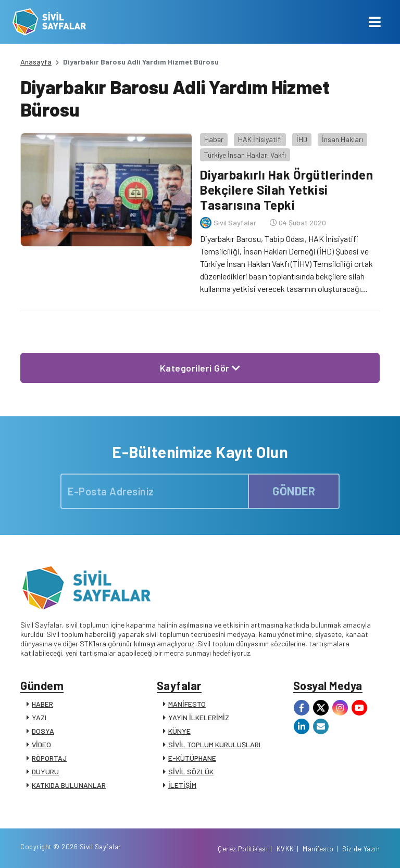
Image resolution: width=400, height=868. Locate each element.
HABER (42, 704)
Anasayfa (36, 62)
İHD (302, 139)
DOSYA (43, 731)
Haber (214, 139)
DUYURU (45, 771)
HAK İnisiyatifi (260, 139)
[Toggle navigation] (375, 22)
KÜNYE (179, 731)
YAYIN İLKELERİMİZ (199, 717)
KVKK (285, 849)
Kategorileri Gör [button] (200, 368)
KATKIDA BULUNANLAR (69, 785)
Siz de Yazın (361, 849)
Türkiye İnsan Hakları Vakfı (245, 155)
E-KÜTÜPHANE (192, 758)
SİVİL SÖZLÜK (191, 771)
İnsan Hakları (342, 139)
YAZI (39, 717)
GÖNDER (294, 491)
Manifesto (318, 849)
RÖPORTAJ (49, 758)
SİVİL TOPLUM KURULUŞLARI (214, 744)
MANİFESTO (187, 704)
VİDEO (41, 744)
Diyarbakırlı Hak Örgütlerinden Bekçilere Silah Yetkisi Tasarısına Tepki (286, 190)
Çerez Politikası (243, 849)
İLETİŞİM (182, 785)
